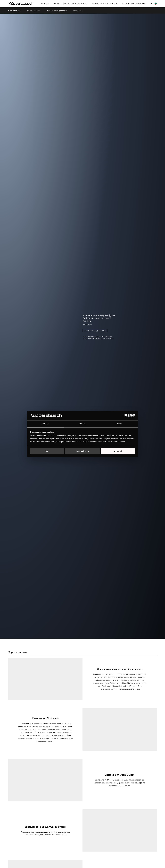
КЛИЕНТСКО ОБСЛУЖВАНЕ (105, 4)
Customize (83, 451)
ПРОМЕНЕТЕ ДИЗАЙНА (95, 331)
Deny (47, 451)
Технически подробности (57, 10)
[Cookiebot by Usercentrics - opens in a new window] (124, 416)
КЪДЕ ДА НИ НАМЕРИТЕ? (134, 4)
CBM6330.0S (14, 10)
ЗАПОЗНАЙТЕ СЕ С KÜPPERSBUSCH (70, 4)
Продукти (44, 4)
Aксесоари (78, 10)
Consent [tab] (46, 424)
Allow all (118, 451)
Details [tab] (82, 424)
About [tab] (119, 424)
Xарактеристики (33, 10)
